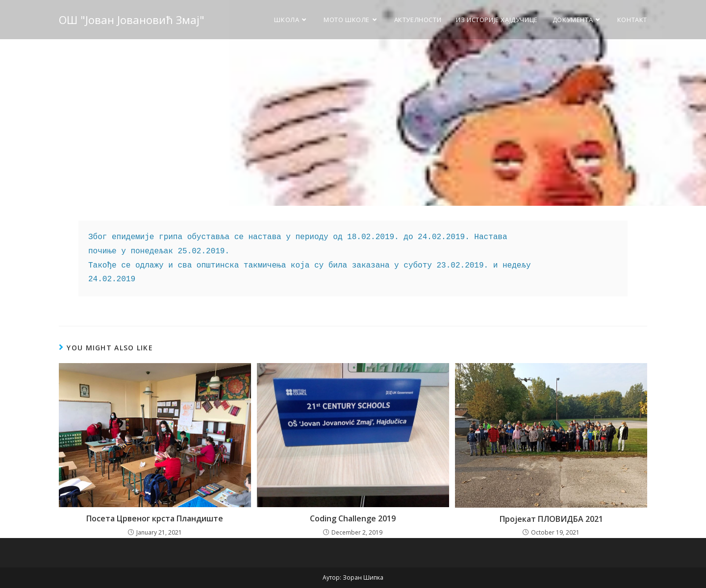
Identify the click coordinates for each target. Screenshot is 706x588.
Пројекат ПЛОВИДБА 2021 (551, 519)
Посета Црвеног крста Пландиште (155, 518)
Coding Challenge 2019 (353, 518)
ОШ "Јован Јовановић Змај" (132, 20)
